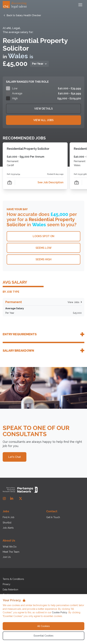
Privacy (7, 584)
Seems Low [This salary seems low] (44, 248)
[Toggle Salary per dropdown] (39, 64)
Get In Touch (53, 517)
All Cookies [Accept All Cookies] (43, 626)
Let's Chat (15, 457)
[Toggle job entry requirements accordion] (43, 334)
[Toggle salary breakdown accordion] (43, 351)
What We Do (10, 547)
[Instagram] (4, 499)
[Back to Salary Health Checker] (24, 15)
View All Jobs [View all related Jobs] (43, 120)
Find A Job (9, 517)
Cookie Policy (60, 612)
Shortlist (7, 523)
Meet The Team (11, 552)
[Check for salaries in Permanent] (43, 307)
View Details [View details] (43, 109)
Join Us (7, 557)
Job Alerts (8, 528)
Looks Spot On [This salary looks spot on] (43, 236)
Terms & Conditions (13, 579)
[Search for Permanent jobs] (73, 302)
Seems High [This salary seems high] (43, 259)
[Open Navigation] (80, 5)
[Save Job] (10, 182)
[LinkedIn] (12, 499)
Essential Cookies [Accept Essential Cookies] (44, 636)
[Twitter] (21, 499)
